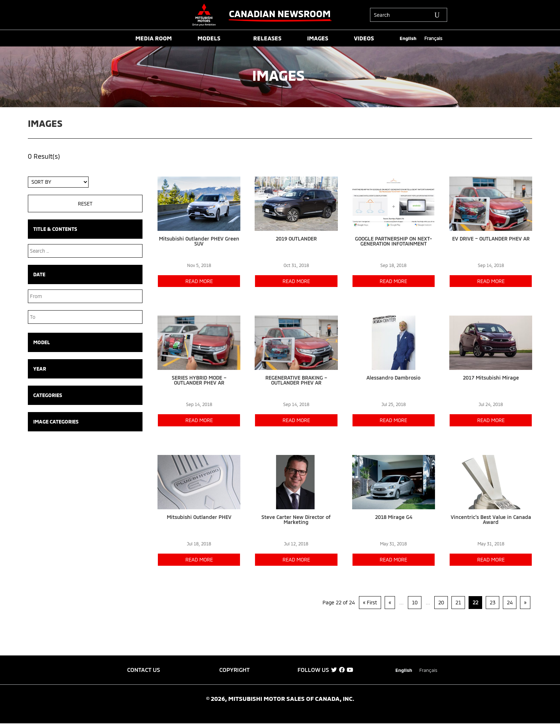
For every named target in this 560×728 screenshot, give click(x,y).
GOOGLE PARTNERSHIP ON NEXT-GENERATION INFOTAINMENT (394, 241)
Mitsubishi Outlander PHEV (199, 517)
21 (458, 602)
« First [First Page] (370, 602)
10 (415, 602)
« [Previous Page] (390, 602)
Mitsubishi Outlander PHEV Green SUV (199, 241)
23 (492, 602)
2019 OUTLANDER (296, 239)
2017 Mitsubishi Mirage (491, 378)
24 (510, 602)
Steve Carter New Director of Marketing (296, 519)
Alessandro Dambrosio (393, 378)
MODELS (209, 39)
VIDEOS (364, 39)
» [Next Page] (525, 602)
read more (199, 281)
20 (441, 602)
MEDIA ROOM (154, 39)
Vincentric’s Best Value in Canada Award (491, 519)
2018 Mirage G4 (394, 517)
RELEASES (267, 39)
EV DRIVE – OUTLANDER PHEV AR (491, 239)
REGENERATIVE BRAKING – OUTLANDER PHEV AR (296, 380)
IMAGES (318, 39)
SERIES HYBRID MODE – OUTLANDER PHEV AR (199, 380)
